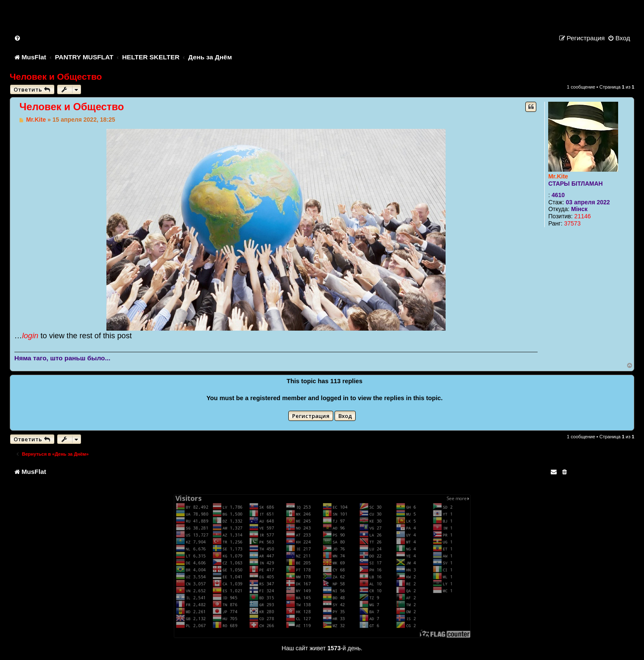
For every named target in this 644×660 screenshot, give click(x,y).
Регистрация (311, 416)
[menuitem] (18, 38)
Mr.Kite (558, 176)
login (30, 336)
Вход (345, 416)
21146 (583, 216)
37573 (572, 223)
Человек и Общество (56, 77)
